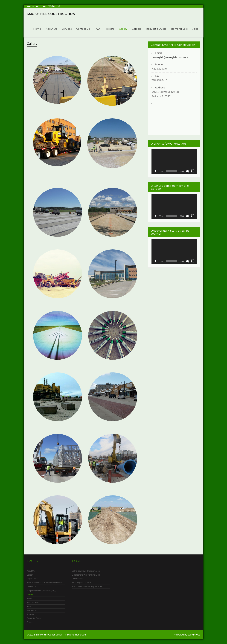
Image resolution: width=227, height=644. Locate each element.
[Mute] (188, 171)
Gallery (123, 29)
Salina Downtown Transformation (86, 571)
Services (67, 29)
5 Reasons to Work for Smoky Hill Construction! (86, 577)
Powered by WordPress (187, 635)
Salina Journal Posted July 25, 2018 (87, 587)
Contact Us (83, 29)
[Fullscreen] (193, 171)
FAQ (97, 29)
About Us (51, 29)
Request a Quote (156, 29)
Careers (137, 29)
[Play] (156, 171)
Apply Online (32, 579)
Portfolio (30, 614)
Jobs (195, 29)
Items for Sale (179, 29)
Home (37, 29)
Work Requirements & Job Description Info (45, 583)
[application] (174, 161)
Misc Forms (32, 610)
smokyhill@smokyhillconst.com (170, 57)
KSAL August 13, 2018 (81, 583)
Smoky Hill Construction (51, 14)
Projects (109, 29)
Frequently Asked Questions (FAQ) (41, 591)
